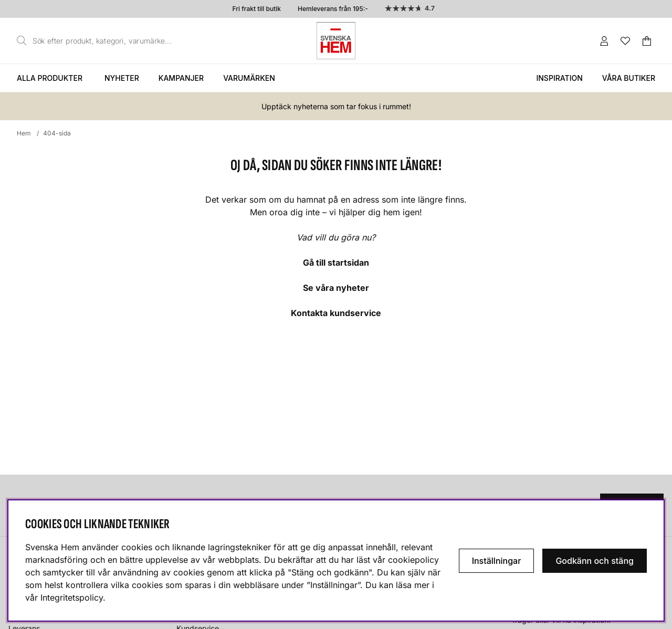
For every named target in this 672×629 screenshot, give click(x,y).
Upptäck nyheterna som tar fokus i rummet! (336, 106)
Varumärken (249, 78)
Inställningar (497, 561)
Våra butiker (629, 78)
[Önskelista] (625, 41)
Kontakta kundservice (336, 313)
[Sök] (97, 41)
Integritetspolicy (72, 597)
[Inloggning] (604, 41)
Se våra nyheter (336, 288)
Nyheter (122, 78)
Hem (24, 133)
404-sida (57, 133)
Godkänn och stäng (595, 561)
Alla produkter (50, 78)
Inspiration (559, 78)
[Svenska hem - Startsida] (336, 41)
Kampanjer (181, 78)
